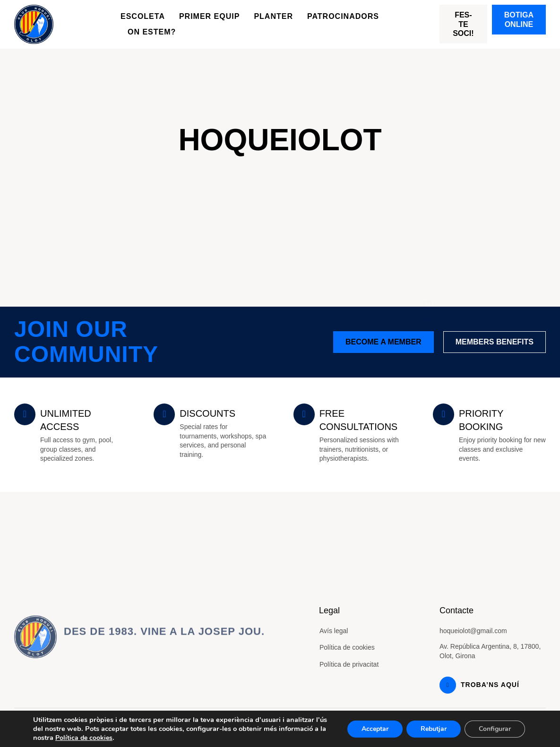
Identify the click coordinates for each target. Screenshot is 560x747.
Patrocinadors (343, 16)
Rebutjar (434, 729)
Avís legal (334, 631)
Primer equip (209, 16)
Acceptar (375, 729)
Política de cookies (347, 647)
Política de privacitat (349, 664)
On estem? (152, 32)
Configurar (495, 729)
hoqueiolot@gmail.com (473, 631)
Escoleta (143, 16)
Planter (273, 16)
